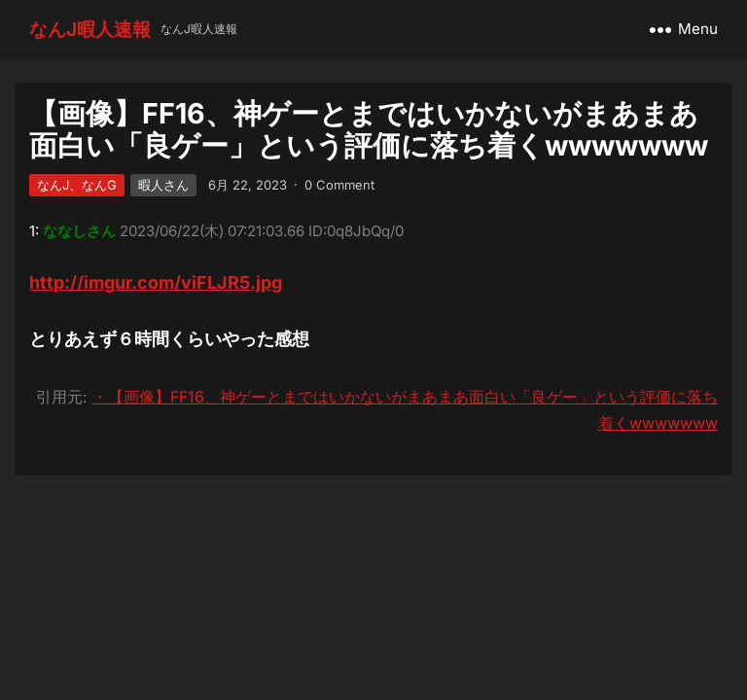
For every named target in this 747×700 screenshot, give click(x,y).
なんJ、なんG (77, 185)
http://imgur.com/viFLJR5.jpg (156, 282)
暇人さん (163, 185)
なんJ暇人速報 (90, 29)
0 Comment (339, 185)
